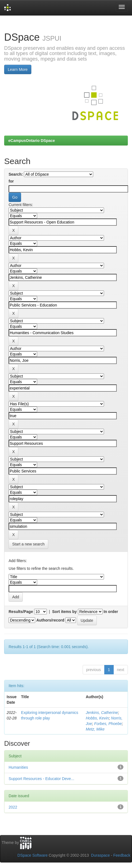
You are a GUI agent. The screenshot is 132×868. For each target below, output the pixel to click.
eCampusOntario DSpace (32, 141)
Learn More (18, 69)
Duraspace (100, 855)
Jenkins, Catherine (102, 713)
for (11, 181)
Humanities (18, 767)
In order (111, 612)
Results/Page (21, 612)
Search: (16, 174)
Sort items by (64, 612)
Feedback (122, 855)
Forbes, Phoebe (108, 724)
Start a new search (28, 544)
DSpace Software (33, 855)
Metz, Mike (95, 729)
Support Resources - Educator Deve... (41, 779)
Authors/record (50, 620)
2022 (13, 807)
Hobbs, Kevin (97, 718)
